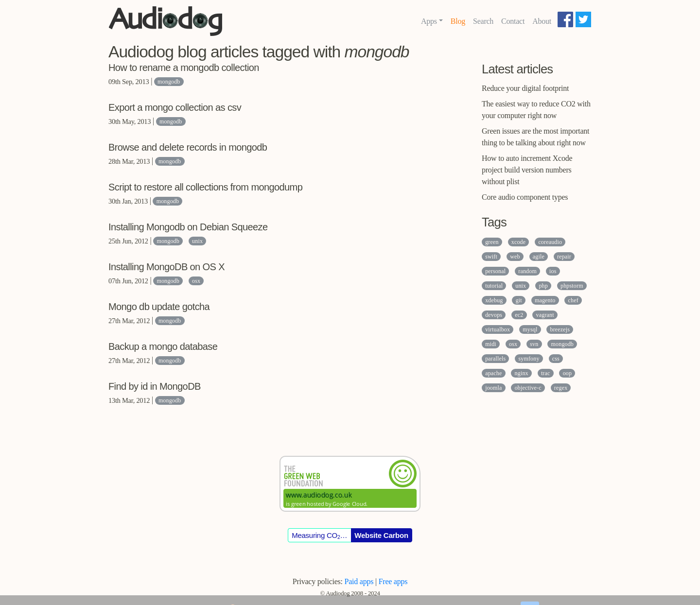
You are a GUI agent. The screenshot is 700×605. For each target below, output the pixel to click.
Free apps (393, 581)
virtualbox (498, 329)
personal (495, 271)
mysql (530, 329)
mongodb (169, 82)
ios (553, 271)
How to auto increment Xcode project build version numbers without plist (527, 170)
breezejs (560, 329)
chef (573, 300)
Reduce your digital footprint (525, 88)
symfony (529, 359)
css (556, 359)
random (527, 271)
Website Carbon (381, 535)
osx (196, 281)
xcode (518, 242)
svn (534, 344)
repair (564, 257)
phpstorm (572, 286)
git (519, 300)
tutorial (494, 286)
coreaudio (550, 242)
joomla (493, 388)
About (542, 21)
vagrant (545, 315)
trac (546, 373)
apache (493, 373)
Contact (513, 21)
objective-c (528, 388)
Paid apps (359, 581)
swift (491, 257)
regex (561, 388)
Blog (458, 21)
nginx (522, 373)
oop (567, 373)
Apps (429, 21)
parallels (495, 359)
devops (494, 315)
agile (539, 257)
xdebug (494, 300)
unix (197, 241)
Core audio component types (525, 197)
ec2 (519, 315)
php (543, 286)
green (492, 242)
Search (483, 21)
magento (545, 300)
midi (491, 344)
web (515, 257)
